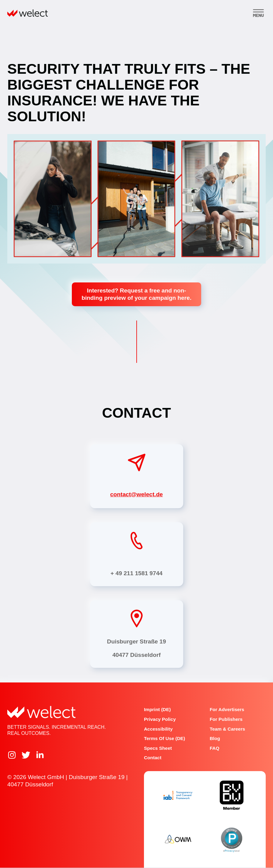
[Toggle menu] (258, 13)
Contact (153, 758)
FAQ (215, 748)
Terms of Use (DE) (164, 738)
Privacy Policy (160, 719)
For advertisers (227, 710)
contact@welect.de (136, 494)
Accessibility (158, 729)
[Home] (28, 13)
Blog (215, 738)
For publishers (226, 719)
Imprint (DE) (157, 710)
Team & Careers (227, 729)
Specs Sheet (158, 748)
